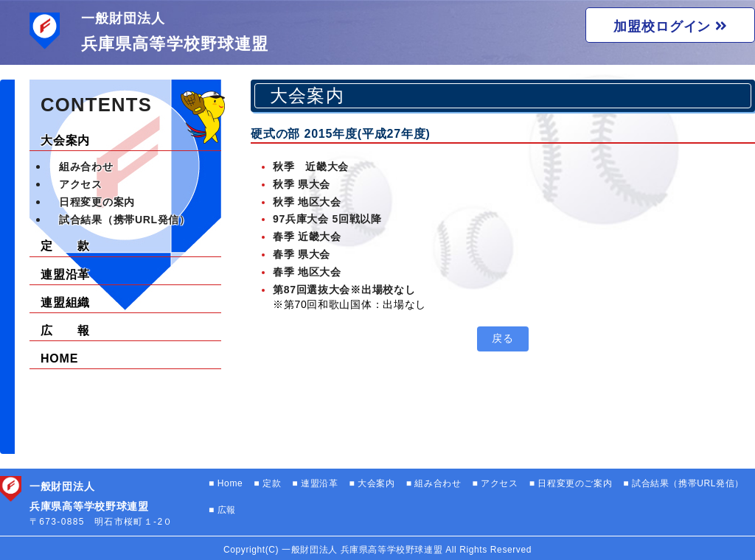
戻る (502, 338)
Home (229, 483)
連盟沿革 (65, 274)
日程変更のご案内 (574, 483)
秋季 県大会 (302, 184)
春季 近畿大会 (307, 237)
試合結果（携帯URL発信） (125, 220)
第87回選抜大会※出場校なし (344, 290)
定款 (270, 483)
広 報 (65, 330)
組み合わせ (86, 167)
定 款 (65, 246)
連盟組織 (65, 302)
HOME (59, 358)
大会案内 (65, 140)
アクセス (81, 184)
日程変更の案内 (97, 202)
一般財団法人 (123, 18)
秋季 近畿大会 (311, 167)
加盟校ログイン (670, 27)
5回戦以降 (356, 219)
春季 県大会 (302, 254)
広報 (225, 510)
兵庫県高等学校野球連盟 (175, 44)
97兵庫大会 (302, 219)
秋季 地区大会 (307, 202)
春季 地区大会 (307, 272)
